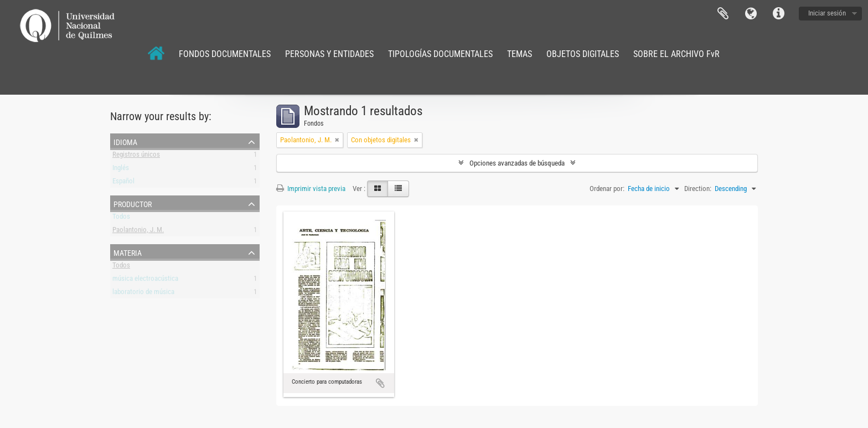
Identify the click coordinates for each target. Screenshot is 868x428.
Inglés (121, 170)
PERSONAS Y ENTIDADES (329, 54)
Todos (121, 218)
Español (123, 183)
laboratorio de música (143, 294)
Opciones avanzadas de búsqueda (517, 163)
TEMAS (520, 54)
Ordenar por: (607, 189)
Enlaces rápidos (778, 14)
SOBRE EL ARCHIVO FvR (676, 54)
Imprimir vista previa (311, 189)
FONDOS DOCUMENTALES (225, 54)
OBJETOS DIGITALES (583, 54)
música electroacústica (145, 280)
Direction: (698, 189)
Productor (133, 203)
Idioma (751, 14)
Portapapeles (723, 14)
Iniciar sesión (827, 13)
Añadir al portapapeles (380, 383)
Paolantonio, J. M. (138, 232)
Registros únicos (136, 156)
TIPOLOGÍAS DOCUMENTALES (440, 54)
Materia (128, 252)
